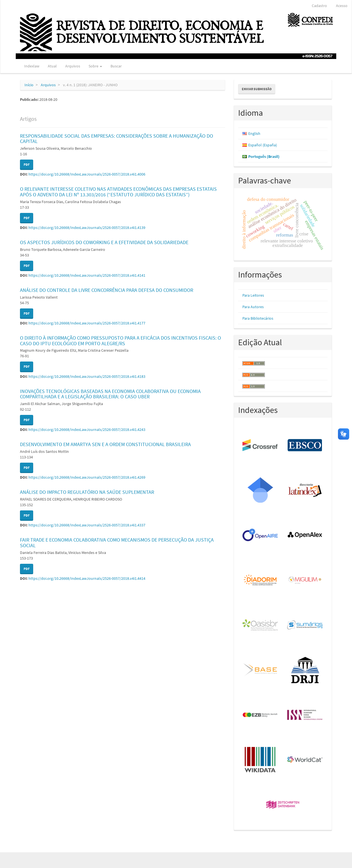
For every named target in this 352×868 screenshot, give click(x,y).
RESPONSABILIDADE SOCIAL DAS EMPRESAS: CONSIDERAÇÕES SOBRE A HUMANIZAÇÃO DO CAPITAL (117, 139)
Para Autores (253, 307)
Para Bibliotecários (258, 318)
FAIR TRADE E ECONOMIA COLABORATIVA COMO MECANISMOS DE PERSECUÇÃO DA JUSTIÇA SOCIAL (117, 543)
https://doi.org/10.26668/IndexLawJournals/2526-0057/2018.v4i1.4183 (87, 376)
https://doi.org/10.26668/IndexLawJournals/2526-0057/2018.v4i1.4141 (87, 275)
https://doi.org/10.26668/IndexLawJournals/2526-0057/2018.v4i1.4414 (87, 578)
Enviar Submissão (257, 89)
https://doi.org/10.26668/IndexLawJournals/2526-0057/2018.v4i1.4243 (87, 430)
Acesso (342, 6)
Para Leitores (253, 295)
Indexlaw (32, 66)
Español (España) (263, 145)
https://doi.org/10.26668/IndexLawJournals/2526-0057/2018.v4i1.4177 (87, 323)
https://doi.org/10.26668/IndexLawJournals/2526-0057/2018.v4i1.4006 (87, 174)
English (254, 133)
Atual (52, 66)
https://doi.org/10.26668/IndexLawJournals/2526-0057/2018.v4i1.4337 (87, 525)
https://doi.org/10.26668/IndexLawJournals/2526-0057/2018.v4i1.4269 (87, 477)
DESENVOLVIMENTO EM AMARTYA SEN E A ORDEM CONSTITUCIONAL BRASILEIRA (105, 444)
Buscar (116, 66)
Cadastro (319, 6)
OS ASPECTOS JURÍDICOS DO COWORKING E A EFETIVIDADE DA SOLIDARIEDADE (104, 242)
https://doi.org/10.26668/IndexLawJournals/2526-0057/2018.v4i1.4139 (87, 228)
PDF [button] (27, 164)
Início (29, 85)
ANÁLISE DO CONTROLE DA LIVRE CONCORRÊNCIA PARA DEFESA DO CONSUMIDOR (107, 290)
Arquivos (73, 66)
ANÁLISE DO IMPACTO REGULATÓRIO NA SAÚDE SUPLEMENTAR (87, 492)
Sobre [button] (95, 66)
